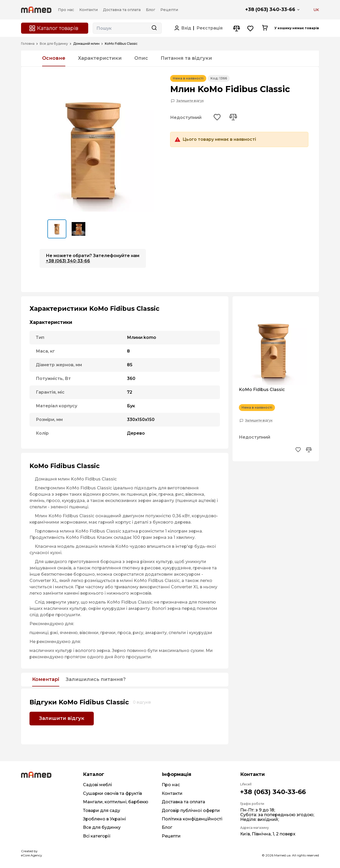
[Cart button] (265, 28)
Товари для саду (102, 811)
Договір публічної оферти (191, 811)
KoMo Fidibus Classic (262, 390)
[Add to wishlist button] (217, 118)
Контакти (172, 793)
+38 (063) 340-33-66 (270, 9)
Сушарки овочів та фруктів (112, 793)
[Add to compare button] (233, 118)
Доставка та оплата (183, 802)
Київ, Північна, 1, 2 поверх (268, 834)
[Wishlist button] (251, 28)
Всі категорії (97, 836)
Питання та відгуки (186, 58)
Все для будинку (54, 44)
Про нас (171, 785)
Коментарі (46, 680)
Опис (141, 58)
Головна (28, 44)
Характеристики (100, 58)
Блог (167, 827)
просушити (68, 615)
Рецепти (171, 836)
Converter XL (43, 581)
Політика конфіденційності (192, 819)
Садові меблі (97, 785)
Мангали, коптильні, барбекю (116, 802)
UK (316, 10)
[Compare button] (236, 28)
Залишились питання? (96, 680)
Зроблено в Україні (104, 819)
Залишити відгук (190, 101)
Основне (54, 58)
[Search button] (154, 28)
